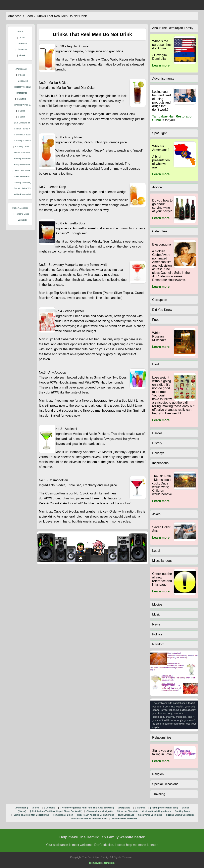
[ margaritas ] (22, 93)
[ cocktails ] (22, 81)
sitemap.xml (109, 863)
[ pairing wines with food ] (27, 105)
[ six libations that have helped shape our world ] (56, 811)
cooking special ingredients (27, 141)
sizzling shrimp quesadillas (27, 182)
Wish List (22, 220)
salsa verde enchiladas (25, 176)
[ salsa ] (22, 117)
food (29, 16)
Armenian (22, 49)
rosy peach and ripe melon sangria (96, 815)
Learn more (161, 65)
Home (20, 31)
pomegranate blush (24, 159)
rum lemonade (22, 170)
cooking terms (22, 147)
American (22, 43)
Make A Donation (20, 208)
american (15, 16)
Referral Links (22, 214)
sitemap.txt (95, 863)
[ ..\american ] (20, 69)
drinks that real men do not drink (62, 16)
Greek (22, 55)
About (22, 37)
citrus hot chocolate (24, 135)
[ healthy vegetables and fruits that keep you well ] (87, 808)
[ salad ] (22, 111)
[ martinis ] (22, 99)
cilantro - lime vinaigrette (26, 129)
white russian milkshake (26, 194)
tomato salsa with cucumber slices (89, 818)
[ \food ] (22, 75)
